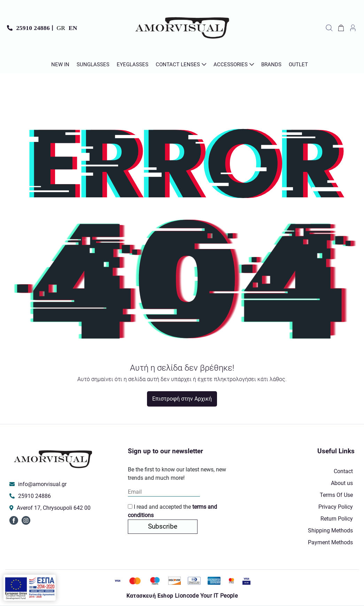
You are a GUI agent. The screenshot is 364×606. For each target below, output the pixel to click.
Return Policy (337, 519)
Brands (271, 65)
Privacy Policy (336, 507)
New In (60, 65)
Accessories (231, 65)
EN (73, 28)
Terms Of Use (336, 495)
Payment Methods (330, 542)
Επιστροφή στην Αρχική (182, 399)
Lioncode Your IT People (206, 596)
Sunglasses (93, 65)
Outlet (298, 65)
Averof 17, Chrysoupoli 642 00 (54, 508)
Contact (343, 471)
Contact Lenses (178, 65)
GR (61, 28)
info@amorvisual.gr (42, 484)
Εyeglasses (133, 65)
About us (342, 483)
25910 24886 (33, 28)
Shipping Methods (330, 531)
